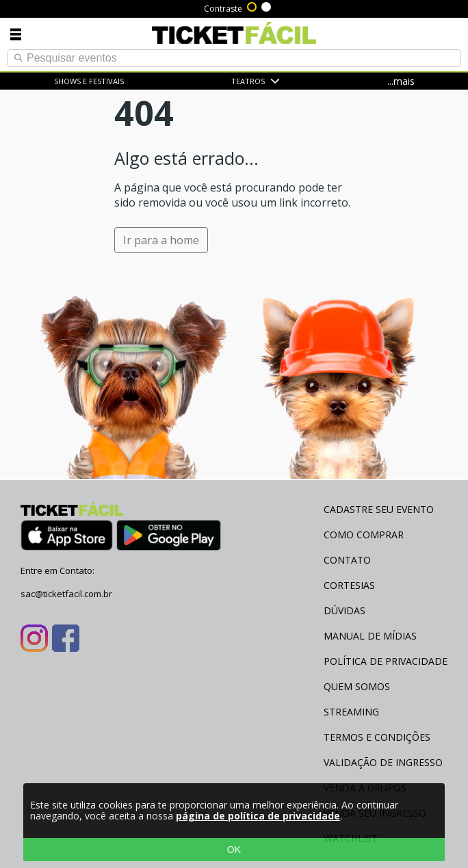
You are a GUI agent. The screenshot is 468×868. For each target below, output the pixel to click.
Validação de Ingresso (383, 762)
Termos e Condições (377, 737)
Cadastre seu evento (379, 509)
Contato (347, 560)
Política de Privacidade (386, 661)
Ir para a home (161, 240)
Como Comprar (364, 535)
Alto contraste (252, 5)
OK (234, 850)
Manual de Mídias (370, 636)
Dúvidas (344, 610)
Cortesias (349, 585)
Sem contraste (267, 5)
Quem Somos (357, 686)
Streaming (351, 712)
